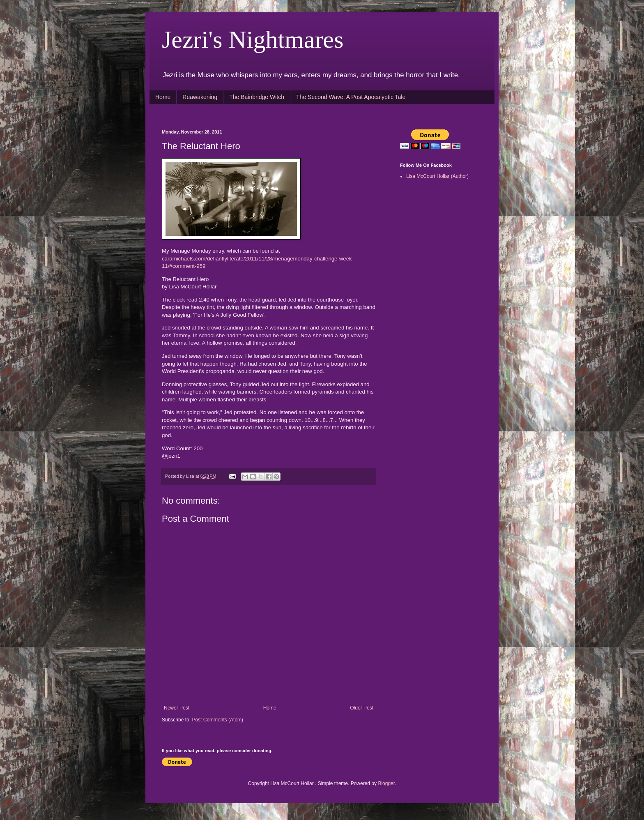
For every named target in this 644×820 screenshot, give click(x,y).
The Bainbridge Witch (257, 97)
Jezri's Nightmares (253, 39)
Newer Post (177, 708)
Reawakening (200, 97)
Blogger (386, 783)
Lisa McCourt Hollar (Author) (437, 176)
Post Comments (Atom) (217, 720)
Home (163, 97)
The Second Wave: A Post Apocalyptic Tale (351, 97)
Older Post (362, 708)
